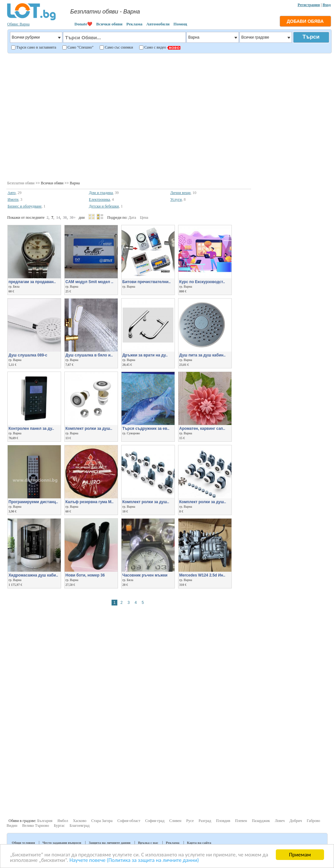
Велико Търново (36, 826)
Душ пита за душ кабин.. (203, 355)
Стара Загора (102, 821)
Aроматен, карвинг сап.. (202, 429)
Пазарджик (261, 821)
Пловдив (223, 821)
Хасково (80, 821)
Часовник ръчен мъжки (145, 575)
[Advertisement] (60, 116)
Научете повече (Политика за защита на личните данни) (134, 860)
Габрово (313, 821)
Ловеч (280, 821)
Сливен (176, 821)
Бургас (59, 826)
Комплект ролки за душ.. (146, 502)
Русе (190, 821)
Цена (144, 217)
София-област (129, 821)
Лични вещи (181, 193)
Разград (205, 821)
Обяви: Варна (19, 24)
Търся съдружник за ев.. (146, 429)
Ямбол (63, 821)
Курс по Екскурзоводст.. (202, 282)
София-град (155, 821)
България (45, 821)
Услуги (176, 199)
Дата (132, 217)
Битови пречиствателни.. (147, 282)
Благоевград (80, 826)
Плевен (241, 821)
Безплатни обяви (21, 183)
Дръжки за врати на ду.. (145, 355)
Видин (12, 826)
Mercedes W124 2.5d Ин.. (202, 575)
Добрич (296, 821)
